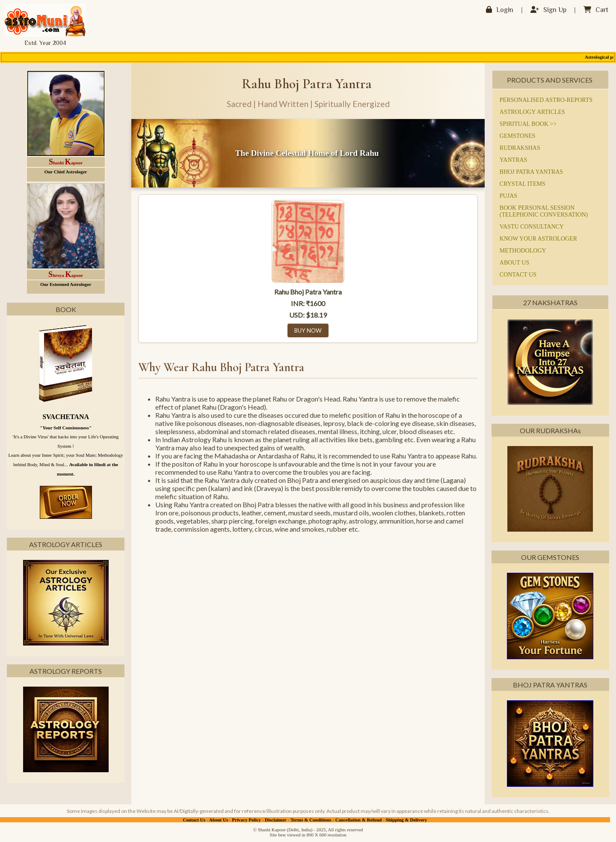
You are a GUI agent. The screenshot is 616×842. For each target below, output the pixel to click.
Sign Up (548, 10)
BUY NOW (308, 330)
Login (500, 10)
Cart (596, 10)
